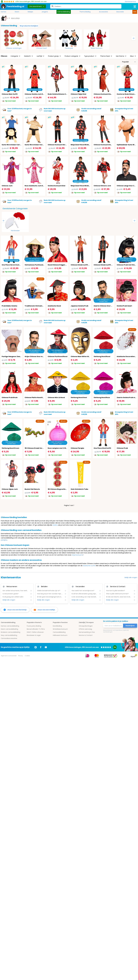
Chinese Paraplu (77, 448)
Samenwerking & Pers (87, 632)
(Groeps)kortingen (86, 626)
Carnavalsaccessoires (9, 638)
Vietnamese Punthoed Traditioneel (39, 265)
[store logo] (13, 6)
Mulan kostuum (97, 48)
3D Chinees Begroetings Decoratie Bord (64, 489)
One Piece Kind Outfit (102, 448)
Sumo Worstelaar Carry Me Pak (14, 145)
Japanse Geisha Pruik (80, 306)
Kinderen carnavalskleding (11, 632)
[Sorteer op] (129, 62)
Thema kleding (85, 12)
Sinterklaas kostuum (60, 629)
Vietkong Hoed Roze (102, 398)
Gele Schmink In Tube (79, 489)
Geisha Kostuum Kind (56, 186)
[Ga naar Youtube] (46, 647)
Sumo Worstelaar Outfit (34, 145)
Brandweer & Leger (34, 635)
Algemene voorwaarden (9, 656)
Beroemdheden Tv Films (36, 629)
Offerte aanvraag (85, 629)
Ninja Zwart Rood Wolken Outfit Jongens (87, 186)
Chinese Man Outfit (10, 94)
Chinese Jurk (7, 186)
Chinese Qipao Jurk (10, 489)
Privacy (21, 656)
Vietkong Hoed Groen (10, 448)
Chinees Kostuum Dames (104, 94)
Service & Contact (86, 635)
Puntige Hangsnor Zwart (12, 356)
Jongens (45, 12)
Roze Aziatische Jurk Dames (36, 186)
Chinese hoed (41, 48)
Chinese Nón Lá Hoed (56, 398)
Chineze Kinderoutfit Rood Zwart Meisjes (87, 265)
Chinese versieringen (14, 48)
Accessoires (103, 12)
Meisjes (30, 12)
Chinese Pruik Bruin (10, 398)
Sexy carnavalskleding (9, 635)
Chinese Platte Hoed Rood (35, 398)
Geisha (55, 525)
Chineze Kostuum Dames (104, 145)
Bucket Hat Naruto (32, 489)
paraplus (4, 540)
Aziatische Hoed (54, 306)
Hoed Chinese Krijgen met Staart (61, 265)
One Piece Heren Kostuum (12, 265)
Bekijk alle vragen (131, 577)
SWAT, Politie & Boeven (35, 632)
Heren (17, 12)
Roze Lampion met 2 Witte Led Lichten (63, 448)
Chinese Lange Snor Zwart (127, 186)
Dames (4, 12)
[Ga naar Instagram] (36, 647)
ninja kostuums (77, 555)
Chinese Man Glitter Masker (82, 356)
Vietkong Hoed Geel (79, 398)
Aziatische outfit (89, 566)
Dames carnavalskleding (10, 626)
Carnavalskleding (64, 12)
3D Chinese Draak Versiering (36, 448)
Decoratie (120, 12)
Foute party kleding (34, 626)
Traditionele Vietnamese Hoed (37, 306)
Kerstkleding (57, 626)
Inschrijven (130, 626)
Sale (135, 12)
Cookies (27, 656)
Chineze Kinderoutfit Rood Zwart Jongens (111, 265)
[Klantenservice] (131, 2)
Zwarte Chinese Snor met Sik (105, 306)
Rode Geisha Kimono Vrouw (59, 94)
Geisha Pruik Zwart (124, 306)
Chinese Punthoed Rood (58, 356)
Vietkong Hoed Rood (102, 356)
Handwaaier (15, 231)
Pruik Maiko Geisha (9, 306)
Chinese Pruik (122, 448)
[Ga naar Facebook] (41, 647)
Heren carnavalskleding (9, 629)
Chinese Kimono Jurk (102, 186)
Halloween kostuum (60, 635)
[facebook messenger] (15, 610)
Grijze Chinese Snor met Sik (36, 356)
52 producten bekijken (29, 26)
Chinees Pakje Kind (78, 94)
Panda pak (69, 48)
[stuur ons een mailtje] (44, 610)
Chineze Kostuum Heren (58, 145)
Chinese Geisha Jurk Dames (36, 94)
